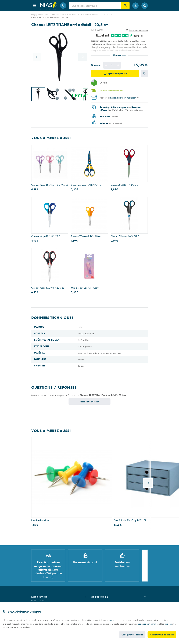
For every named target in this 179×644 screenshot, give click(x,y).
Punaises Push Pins (40, 476)
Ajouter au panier (117, 74)
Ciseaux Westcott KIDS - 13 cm (86, 236)
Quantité (96, 65)
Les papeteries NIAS (40, 15)
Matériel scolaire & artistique (64, 15)
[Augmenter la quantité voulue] (118, 65)
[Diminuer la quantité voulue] (106, 65)
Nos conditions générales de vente (47, 601)
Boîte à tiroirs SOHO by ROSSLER (87, 476)
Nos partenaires (98, 570)
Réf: (92, 30)
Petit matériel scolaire (90, 15)
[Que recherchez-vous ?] (95, 6)
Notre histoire (97, 561)
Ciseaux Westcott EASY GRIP (125, 236)
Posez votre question (139, 30)
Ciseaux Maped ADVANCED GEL (48, 288)
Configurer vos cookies (132, 635)
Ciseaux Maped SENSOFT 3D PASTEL (50, 185)
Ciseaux (106, 15)
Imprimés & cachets (40, 575)
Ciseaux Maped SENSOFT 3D (46, 236)
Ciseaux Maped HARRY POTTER (87, 185)
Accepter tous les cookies (162, 635)
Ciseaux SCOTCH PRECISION (126, 185)
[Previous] (37, 57)
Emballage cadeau (40, 579)
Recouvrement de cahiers (42, 566)
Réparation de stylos (40, 570)
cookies (112, 620)
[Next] (83, 57)
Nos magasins (97, 566)
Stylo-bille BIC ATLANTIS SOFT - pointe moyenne (126, 478)
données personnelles (148, 624)
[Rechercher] (125, 6)
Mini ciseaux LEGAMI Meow (85, 288)
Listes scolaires (38, 561)
